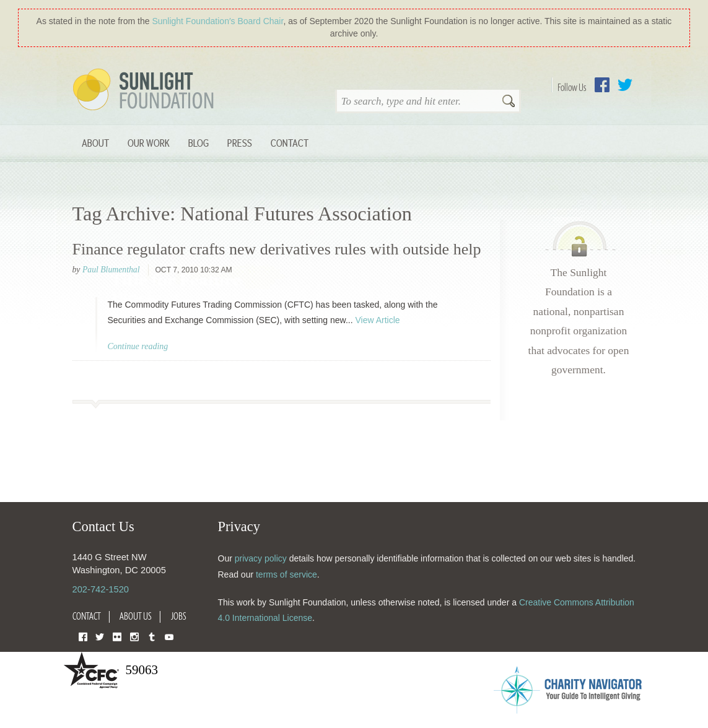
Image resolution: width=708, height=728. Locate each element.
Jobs (179, 616)
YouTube (169, 636)
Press (240, 143)
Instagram (134, 636)
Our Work (149, 143)
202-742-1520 (101, 589)
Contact (290, 143)
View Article (377, 320)
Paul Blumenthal (111, 270)
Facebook (602, 85)
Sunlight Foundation (146, 90)
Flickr (117, 636)
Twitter (625, 85)
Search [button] (509, 102)
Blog (199, 143)
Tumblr (152, 636)
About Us (136, 616)
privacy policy (261, 558)
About (95, 143)
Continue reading (138, 346)
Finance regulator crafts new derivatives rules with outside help (277, 249)
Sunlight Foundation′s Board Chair (217, 21)
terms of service (286, 574)
